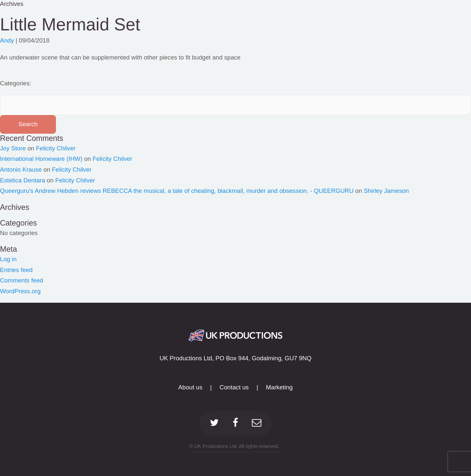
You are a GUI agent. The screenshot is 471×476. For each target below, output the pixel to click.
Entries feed (16, 270)
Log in (8, 259)
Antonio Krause (21, 170)
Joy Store (13, 148)
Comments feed (22, 280)
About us (190, 387)
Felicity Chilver (56, 148)
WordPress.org (20, 291)
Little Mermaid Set (70, 24)
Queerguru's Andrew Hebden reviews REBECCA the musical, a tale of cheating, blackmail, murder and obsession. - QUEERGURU (177, 191)
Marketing (279, 387)
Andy (7, 40)
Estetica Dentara (23, 180)
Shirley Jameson (386, 191)
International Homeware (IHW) (41, 159)
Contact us (234, 387)
